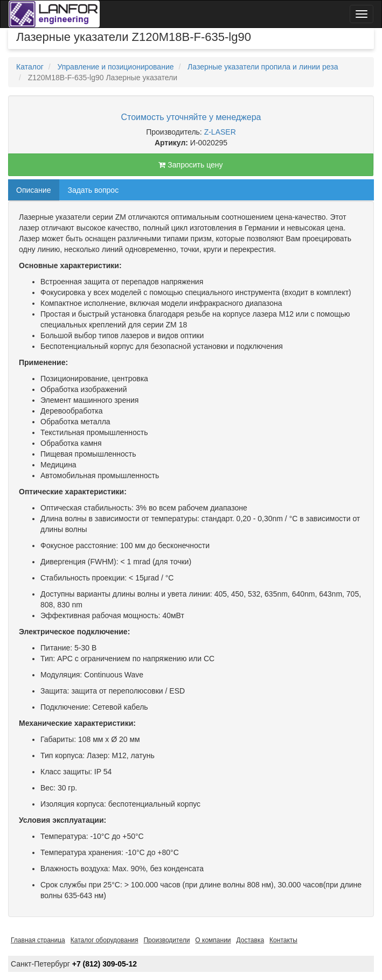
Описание (33, 190)
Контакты (283, 940)
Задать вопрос (93, 190)
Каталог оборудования (105, 940)
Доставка (251, 940)
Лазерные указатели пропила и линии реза (263, 67)
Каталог (30, 67)
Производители (166, 940)
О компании (213, 940)
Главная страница (38, 940)
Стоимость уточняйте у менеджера (191, 117)
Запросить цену (190, 165)
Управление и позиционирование (115, 67)
